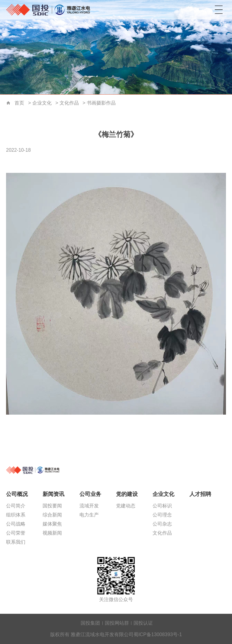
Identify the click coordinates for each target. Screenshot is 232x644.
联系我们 (16, 542)
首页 (8, 103)
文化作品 (69, 103)
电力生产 (89, 515)
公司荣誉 (16, 533)
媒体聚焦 (52, 524)
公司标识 (162, 506)
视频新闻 (52, 533)
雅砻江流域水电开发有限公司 (50, 10)
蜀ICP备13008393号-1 (158, 634)
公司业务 (90, 494)
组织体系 (16, 515)
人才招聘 (200, 494)
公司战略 (16, 524)
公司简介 (16, 506)
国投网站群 (117, 623)
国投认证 (143, 623)
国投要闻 (52, 506)
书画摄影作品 (101, 103)
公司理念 (162, 515)
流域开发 (89, 506)
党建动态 (126, 506)
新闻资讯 (53, 494)
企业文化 (42, 103)
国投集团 (90, 623)
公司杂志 (162, 524)
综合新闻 (52, 515)
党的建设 (127, 494)
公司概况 (17, 494)
